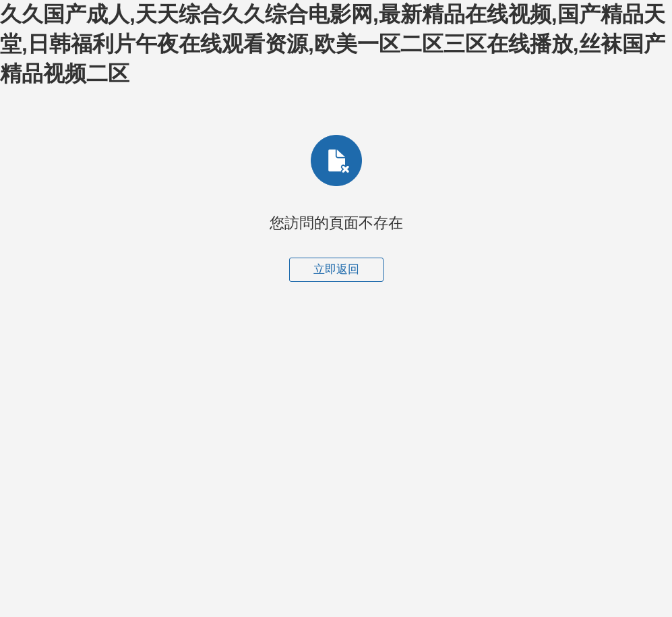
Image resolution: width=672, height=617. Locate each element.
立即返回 (336, 269)
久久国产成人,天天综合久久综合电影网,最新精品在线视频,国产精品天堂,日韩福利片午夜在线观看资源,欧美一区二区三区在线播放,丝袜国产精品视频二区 (333, 44)
